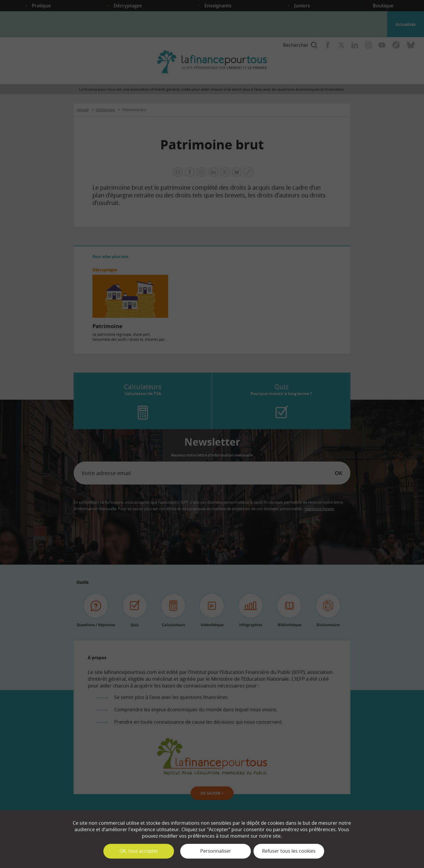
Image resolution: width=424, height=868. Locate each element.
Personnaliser (216, 851)
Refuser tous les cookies (289, 851)
